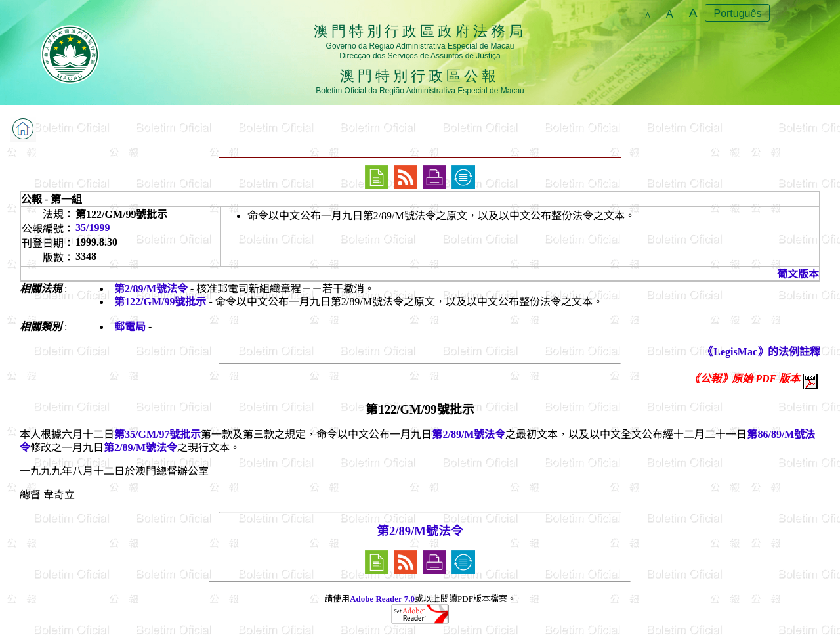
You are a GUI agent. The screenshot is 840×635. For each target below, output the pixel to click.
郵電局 (130, 327)
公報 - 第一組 (52, 199)
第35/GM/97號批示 (157, 434)
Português (737, 13)
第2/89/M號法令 (151, 289)
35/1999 (93, 228)
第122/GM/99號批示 (160, 302)
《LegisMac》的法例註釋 (762, 352)
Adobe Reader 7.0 (382, 599)
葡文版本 (798, 274)
